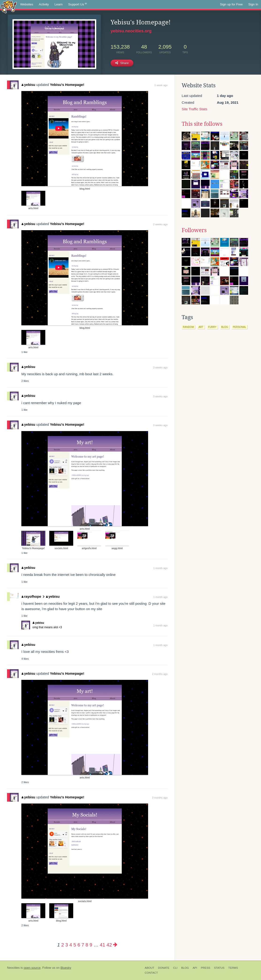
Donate (164, 968)
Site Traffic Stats (194, 109)
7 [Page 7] (83, 945)
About (150, 968)
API (195, 968)
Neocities (13, 968)
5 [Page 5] (75, 945)
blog (225, 327)
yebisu (28, 85)
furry (212, 327)
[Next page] (115, 945)
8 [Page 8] (87, 945)
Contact (151, 973)
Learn (59, 4)
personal (240, 327)
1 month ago (160, 568)
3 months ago (160, 798)
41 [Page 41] (102, 945)
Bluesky (66, 968)
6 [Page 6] (79, 945)
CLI (175, 968)
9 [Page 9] (91, 945)
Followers (194, 230)
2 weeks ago (160, 224)
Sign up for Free (231, 4)
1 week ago (161, 85)
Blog (185, 968)
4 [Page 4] (71, 945)
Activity (44, 4)
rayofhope (31, 596)
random (188, 327)
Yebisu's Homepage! (67, 85)
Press (206, 968)
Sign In (253, 4)
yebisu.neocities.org (131, 31)
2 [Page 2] (63, 945)
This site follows (202, 124)
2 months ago (160, 674)
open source (32, 968)
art (201, 327)
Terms (233, 968)
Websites (27, 4)
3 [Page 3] (67, 945)
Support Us (78, 4)
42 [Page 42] (109, 945)
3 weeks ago (160, 367)
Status (219, 968)
